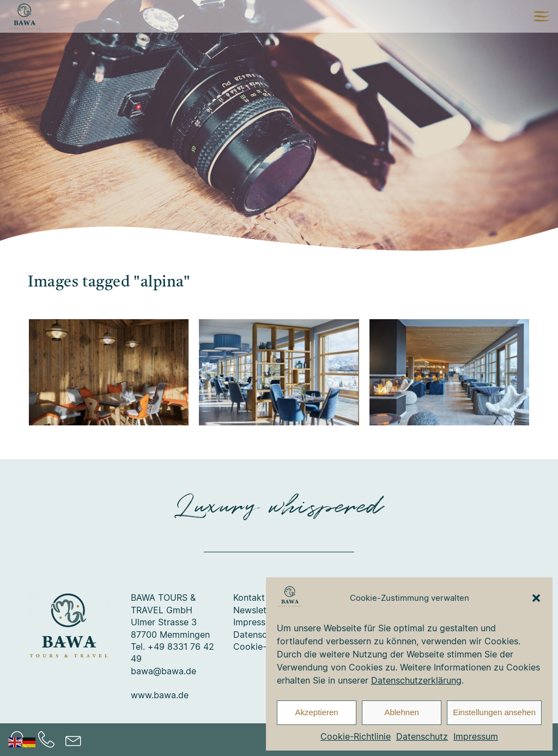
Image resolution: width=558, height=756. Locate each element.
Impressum (476, 736)
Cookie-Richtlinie (356, 736)
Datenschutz (422, 736)
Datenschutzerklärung (416, 680)
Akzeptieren (316, 712)
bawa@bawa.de (163, 671)
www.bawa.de (160, 695)
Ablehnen (401, 712)
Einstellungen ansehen (494, 712)
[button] (536, 598)
